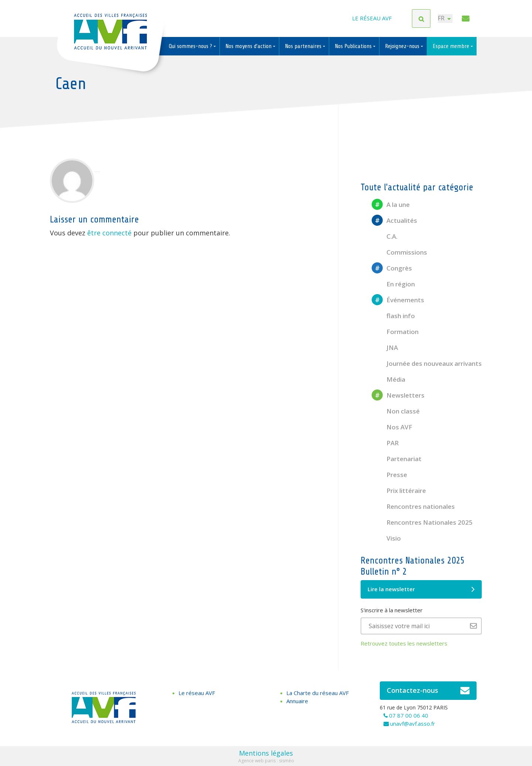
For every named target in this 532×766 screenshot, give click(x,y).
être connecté (109, 233)
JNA (385, 348)
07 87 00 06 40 (409, 715)
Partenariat (397, 459)
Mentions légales (266, 753)
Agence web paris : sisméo (266, 761)
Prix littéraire (399, 491)
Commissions (399, 252)
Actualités (394, 220)
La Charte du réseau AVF (318, 693)
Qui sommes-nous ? (191, 46)
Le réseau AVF (372, 18)
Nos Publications (354, 46)
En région (393, 284)
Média (388, 379)
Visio (386, 538)
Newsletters (398, 395)
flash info (393, 316)
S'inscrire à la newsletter (392, 610)
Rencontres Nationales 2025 (422, 522)
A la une (391, 205)
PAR (385, 443)
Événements (398, 300)
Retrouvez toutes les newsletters (404, 643)
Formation (395, 332)
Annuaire (297, 701)
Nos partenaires (304, 46)
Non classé (396, 411)
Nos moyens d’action (249, 46)
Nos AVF (392, 427)
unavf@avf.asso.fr (413, 724)
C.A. (385, 236)
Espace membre (452, 46)
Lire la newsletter (421, 589)
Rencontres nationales (413, 506)
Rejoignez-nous (403, 46)
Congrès (392, 268)
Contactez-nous (428, 691)
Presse (389, 475)
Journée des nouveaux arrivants (427, 363)
